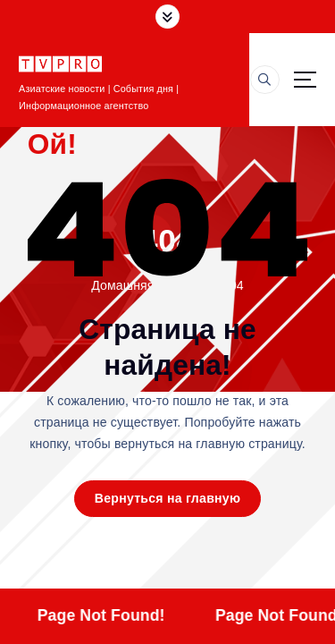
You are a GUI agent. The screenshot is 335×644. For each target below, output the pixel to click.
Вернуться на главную (167, 498)
